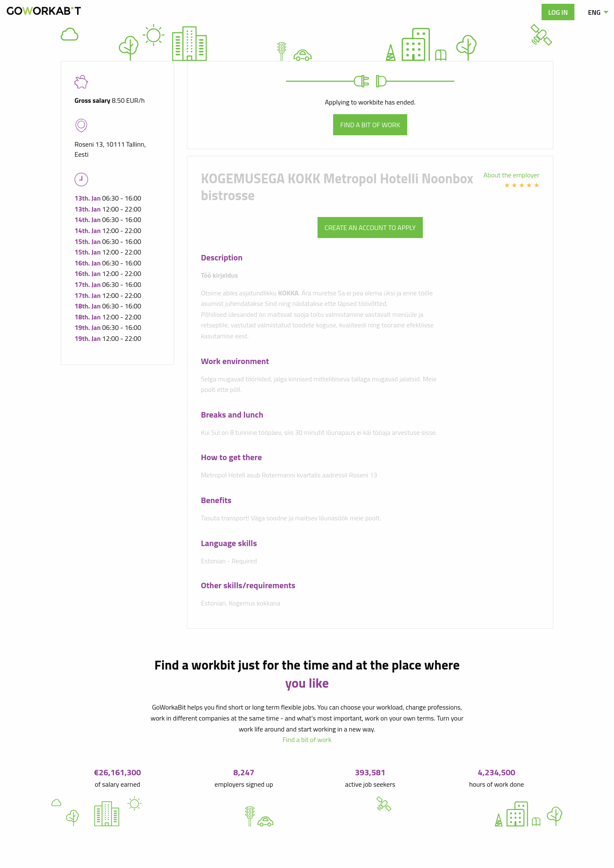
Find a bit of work (370, 125)
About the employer (511, 175)
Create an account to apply (370, 228)
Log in (558, 12)
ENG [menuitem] (594, 12)
